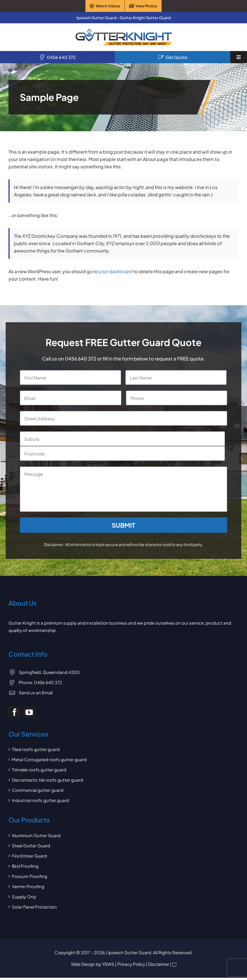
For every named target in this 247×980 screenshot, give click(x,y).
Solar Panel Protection (34, 907)
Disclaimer (159, 964)
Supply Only (24, 897)
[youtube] (29, 712)
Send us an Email (36, 692)
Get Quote (176, 57)
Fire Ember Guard (29, 856)
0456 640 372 (61, 57)
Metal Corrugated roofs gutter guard (49, 759)
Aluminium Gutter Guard (36, 835)
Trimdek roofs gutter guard (39, 770)
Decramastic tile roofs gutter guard (48, 780)
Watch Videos (108, 6)
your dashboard (116, 271)
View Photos (146, 6)
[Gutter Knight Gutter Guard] (124, 31)
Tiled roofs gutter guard (36, 749)
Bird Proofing (25, 866)
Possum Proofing (30, 876)
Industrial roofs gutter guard (40, 800)
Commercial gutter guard (38, 790)
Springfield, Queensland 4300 (49, 672)
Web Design (83, 964)
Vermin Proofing (28, 886)
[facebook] (14, 712)
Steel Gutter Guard (31, 846)
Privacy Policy (131, 964)
